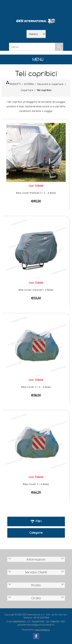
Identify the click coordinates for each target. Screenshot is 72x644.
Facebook (36, 636)
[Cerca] (32, 47)
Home (16, 8)
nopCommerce (42, 630)
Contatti (46, 8)
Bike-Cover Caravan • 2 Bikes (36, 290)
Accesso (56, 8)
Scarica (36, 8)
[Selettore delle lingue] (36, 34)
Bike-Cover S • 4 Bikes (36, 484)
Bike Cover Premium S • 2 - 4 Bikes (36, 193)
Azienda (26, 8)
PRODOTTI (13, 83)
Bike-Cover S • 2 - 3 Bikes (36, 387)
